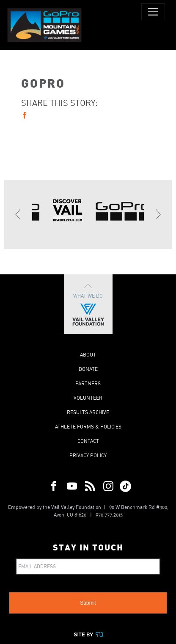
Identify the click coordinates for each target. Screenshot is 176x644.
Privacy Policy (88, 455)
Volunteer (88, 398)
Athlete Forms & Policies (88, 427)
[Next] (158, 215)
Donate (88, 369)
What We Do (88, 304)
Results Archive (88, 412)
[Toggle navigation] (153, 12)
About (88, 355)
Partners (88, 383)
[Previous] (18, 215)
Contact (88, 441)
